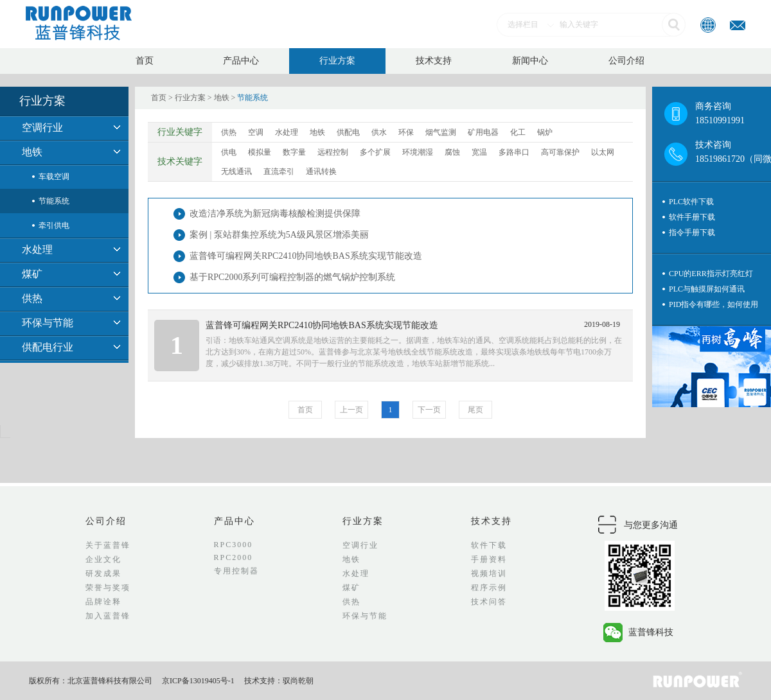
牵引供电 (54, 225)
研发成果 (103, 573)
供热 (32, 298)
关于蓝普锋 (108, 545)
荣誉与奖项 (108, 588)
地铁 (32, 152)
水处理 (37, 249)
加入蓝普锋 (108, 616)
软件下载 (489, 545)
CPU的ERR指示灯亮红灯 (711, 274)
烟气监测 (441, 132)
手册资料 (489, 559)
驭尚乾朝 (298, 681)
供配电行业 (48, 347)
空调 (256, 132)
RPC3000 (234, 545)
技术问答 (489, 602)
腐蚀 (452, 152)
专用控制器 (236, 571)
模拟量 (260, 152)
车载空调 (54, 177)
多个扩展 (375, 152)
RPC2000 (234, 557)
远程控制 (333, 152)
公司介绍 (626, 61)
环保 (406, 132)
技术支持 (434, 61)
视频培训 (489, 573)
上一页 (351, 410)
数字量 (294, 152)
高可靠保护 (560, 152)
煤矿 (32, 274)
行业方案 (337, 61)
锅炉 (545, 132)
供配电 (348, 132)
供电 (229, 152)
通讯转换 (321, 171)
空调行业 (42, 127)
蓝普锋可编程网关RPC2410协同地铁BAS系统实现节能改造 (306, 256)
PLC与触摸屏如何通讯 (707, 289)
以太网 (603, 152)
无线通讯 (236, 171)
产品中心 (241, 61)
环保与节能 (48, 323)
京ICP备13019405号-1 (198, 681)
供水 (379, 132)
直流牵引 (279, 171)
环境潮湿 (418, 152)
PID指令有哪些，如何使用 (713, 304)
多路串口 (514, 152)
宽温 (479, 152)
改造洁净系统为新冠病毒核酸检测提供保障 (275, 214)
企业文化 (103, 559)
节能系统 (54, 201)
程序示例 (489, 588)
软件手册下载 (692, 217)
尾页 (475, 410)
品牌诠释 (103, 602)
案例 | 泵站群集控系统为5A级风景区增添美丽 (279, 235)
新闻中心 (530, 61)
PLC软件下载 (691, 202)
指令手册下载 (692, 232)
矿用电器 (483, 132)
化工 (518, 132)
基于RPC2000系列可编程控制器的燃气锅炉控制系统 (292, 277)
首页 (145, 61)
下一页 (429, 410)
